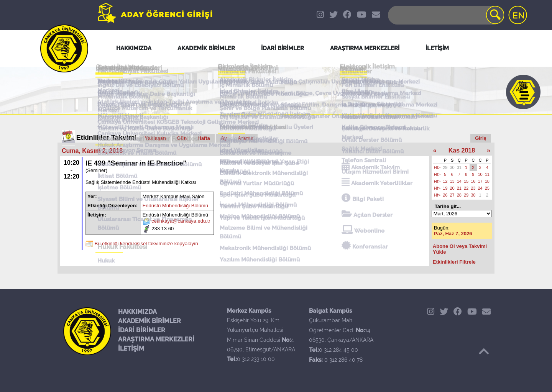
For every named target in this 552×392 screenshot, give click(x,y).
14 (459, 181)
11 (487, 174)
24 (480, 188)
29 (445, 167)
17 (480, 181)
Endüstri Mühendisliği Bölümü (175, 206)
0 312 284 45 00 (338, 350)
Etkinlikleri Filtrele (454, 262)
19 (445, 188)
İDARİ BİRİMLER (142, 330)
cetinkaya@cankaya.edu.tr (181, 221)
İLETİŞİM (131, 349)
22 (466, 188)
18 (487, 181)
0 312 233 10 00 (256, 359)
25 (487, 188)
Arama (245, 138)
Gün (182, 138)
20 (452, 188)
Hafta (204, 138)
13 (452, 181)
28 (459, 195)
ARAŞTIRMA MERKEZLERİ (156, 339)
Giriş (481, 138)
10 (480, 174)
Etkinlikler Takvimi (106, 138)
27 (452, 195)
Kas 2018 (462, 150)
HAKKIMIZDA (137, 312)
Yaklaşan (156, 138)
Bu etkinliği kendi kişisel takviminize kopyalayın (146, 244)
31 (459, 167)
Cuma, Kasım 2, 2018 (92, 151)
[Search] (445, 15)
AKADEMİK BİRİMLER (149, 321)
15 (466, 181)
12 (445, 181)
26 (445, 195)
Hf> (437, 167)
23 (473, 188)
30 (452, 167)
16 (473, 181)
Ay (224, 138)
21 (459, 188)
